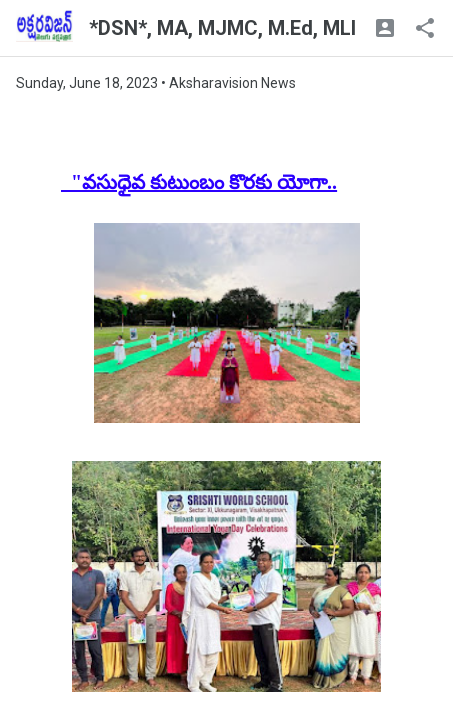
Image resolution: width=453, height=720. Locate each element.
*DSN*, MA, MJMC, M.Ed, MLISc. (237, 28)
